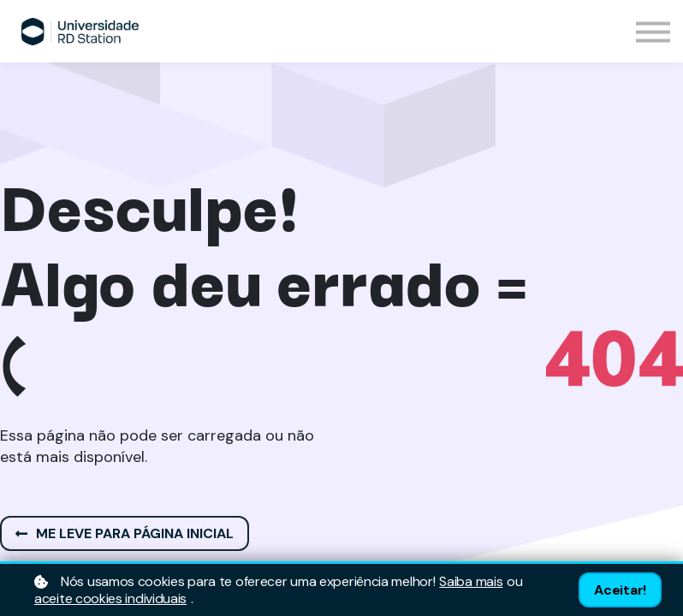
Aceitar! (620, 590)
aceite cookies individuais (110, 599)
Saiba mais (471, 582)
